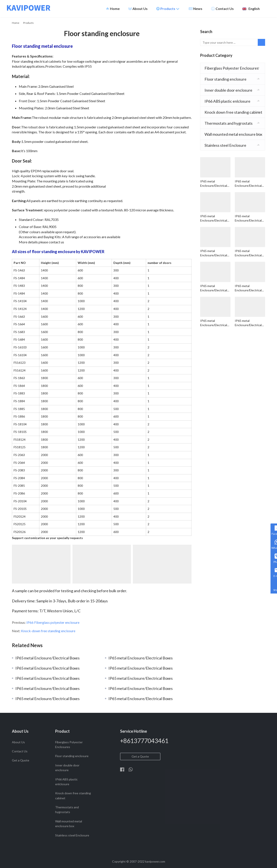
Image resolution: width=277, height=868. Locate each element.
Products (168, 9)
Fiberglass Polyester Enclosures (232, 68)
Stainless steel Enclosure (225, 145)
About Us (138, 9)
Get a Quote (21, 760)
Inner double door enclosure (228, 90)
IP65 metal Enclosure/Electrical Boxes (48, 658)
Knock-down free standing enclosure (48, 631)
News (196, 9)
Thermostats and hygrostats (229, 123)
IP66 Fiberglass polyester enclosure (53, 622)
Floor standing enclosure (225, 79)
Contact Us (222, 9)
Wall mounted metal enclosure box (233, 134)
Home (113, 9)
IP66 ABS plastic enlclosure (227, 101)
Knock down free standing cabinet (233, 112)
